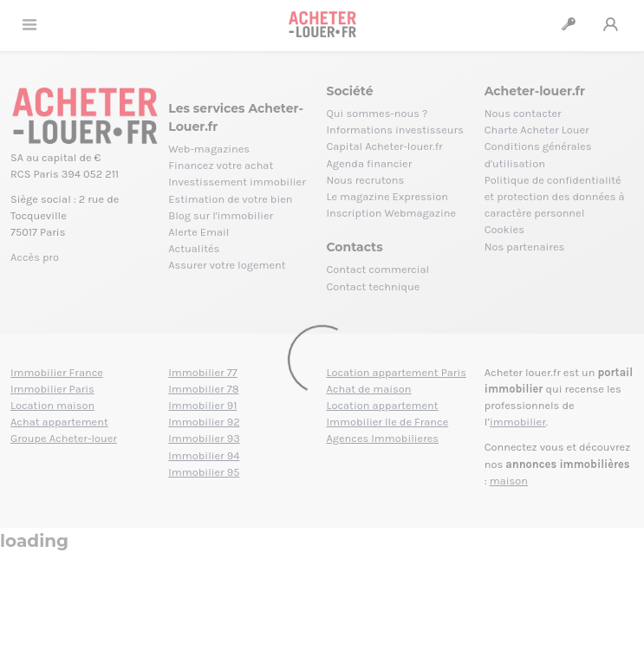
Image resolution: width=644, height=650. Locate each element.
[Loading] (322, 325)
